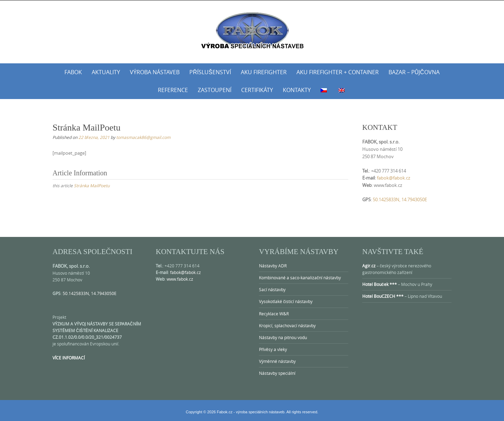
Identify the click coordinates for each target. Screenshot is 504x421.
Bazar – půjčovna (414, 72)
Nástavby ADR (273, 266)
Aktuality (106, 72)
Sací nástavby (272, 289)
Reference (173, 90)
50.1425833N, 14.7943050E (400, 199)
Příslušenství (210, 72)
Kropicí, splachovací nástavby (287, 325)
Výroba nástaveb (155, 72)
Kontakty (297, 90)
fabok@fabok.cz (394, 178)
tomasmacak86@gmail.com (143, 137)
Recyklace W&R (274, 314)
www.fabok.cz (180, 279)
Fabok (73, 72)
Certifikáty (257, 90)
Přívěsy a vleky (273, 349)
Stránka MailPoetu (92, 185)
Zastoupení (215, 90)
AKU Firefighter (264, 72)
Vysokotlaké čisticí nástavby (286, 301)
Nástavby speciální (277, 373)
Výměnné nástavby (277, 361)
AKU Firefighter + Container (338, 72)
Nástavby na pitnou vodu (283, 337)
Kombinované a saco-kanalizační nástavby (300, 278)
